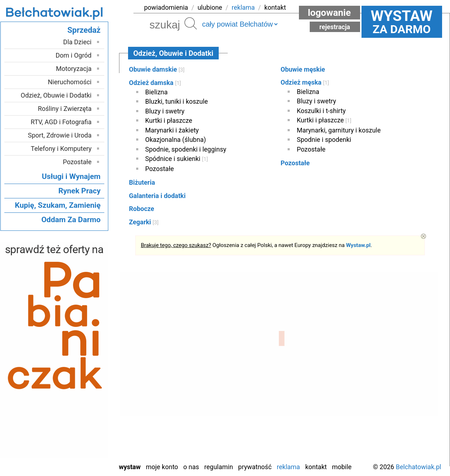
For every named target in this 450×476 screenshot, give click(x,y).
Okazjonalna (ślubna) (176, 140)
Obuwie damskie (157, 69)
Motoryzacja (74, 69)
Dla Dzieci (78, 42)
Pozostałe (160, 169)
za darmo (402, 22)
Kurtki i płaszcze (169, 120)
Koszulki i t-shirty (321, 111)
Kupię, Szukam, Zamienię (58, 205)
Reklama (288, 467)
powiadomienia (166, 7)
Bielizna (157, 92)
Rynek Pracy (79, 191)
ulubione (210, 7)
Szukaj (191, 23)
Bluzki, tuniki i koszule (177, 101)
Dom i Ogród (73, 55)
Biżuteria (142, 182)
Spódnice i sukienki (177, 159)
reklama (243, 7)
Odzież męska (305, 82)
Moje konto (162, 467)
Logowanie (329, 13)
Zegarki (144, 222)
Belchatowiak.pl (418, 467)
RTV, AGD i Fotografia (61, 122)
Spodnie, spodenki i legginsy (186, 149)
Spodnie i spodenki (324, 140)
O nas (191, 467)
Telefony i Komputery (61, 149)
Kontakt (316, 467)
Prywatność (255, 467)
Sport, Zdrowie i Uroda (60, 135)
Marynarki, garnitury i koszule (339, 130)
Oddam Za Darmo (71, 220)
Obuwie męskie (303, 69)
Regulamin (219, 467)
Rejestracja (335, 27)
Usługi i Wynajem (71, 176)
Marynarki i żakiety (172, 130)
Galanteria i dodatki (157, 196)
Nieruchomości (70, 82)
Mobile (342, 467)
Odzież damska (155, 83)
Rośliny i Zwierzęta (65, 109)
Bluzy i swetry (165, 111)
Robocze (142, 209)
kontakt (275, 7)
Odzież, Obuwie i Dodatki (56, 95)
